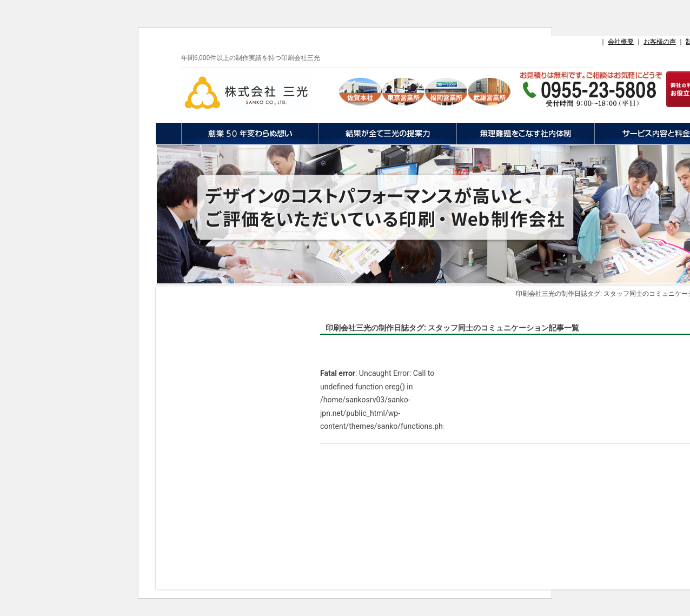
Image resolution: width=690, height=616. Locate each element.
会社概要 (621, 42)
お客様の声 (660, 42)
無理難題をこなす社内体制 (525, 134)
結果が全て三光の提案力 (387, 134)
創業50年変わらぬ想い (250, 134)
